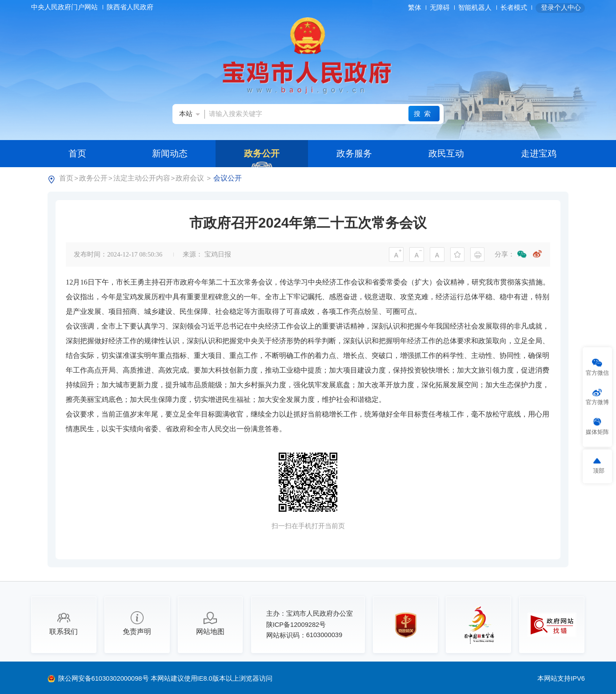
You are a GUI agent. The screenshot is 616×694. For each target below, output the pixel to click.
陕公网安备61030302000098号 (104, 678)
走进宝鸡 (539, 153)
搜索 (424, 114)
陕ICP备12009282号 (296, 625)
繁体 (415, 8)
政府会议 (190, 178)
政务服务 (354, 153)
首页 (77, 153)
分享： (505, 254)
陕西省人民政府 (131, 7)
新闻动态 (170, 153)
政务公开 (262, 153)
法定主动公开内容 (142, 178)
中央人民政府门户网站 (65, 7)
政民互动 (446, 153)
